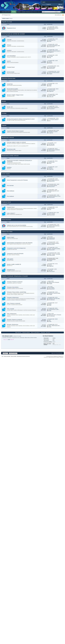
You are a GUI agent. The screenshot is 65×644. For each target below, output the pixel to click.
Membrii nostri (52, 208)
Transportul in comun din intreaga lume (16, 248)
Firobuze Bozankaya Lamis (54, 46)
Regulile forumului (7, 22)
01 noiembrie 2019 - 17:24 (54, 225)
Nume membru (34, 338)
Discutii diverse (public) (12, 89)
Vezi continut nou (58, 15)
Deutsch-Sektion (52, 95)
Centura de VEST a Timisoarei (55, 315)
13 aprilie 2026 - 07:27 (53, 325)
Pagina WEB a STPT (6, 12)
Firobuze (9, 45)
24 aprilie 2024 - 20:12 (53, 149)
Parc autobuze (10, 196)
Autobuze (9, 50)
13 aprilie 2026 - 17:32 (53, 106)
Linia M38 (51, 56)
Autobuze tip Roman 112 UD (54, 196)
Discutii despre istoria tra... (54, 180)
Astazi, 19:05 (51, 281)
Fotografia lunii (52, 238)
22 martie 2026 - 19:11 (53, 248)
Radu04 (51, 63)
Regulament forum (11, 28)
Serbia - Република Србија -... (55, 249)
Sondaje (4, 113)
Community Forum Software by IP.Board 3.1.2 (55, 356)
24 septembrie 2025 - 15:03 (54, 253)
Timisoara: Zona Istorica (13, 287)
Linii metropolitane (11, 56)
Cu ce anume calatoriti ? (54, 120)
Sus (2, 356)
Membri (19, 12)
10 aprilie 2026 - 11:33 (53, 207)
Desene (50, 265)
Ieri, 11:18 (50, 237)
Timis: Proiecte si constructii (14, 303)
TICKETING (10, 84)
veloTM (50, 62)
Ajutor (60, 4)
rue (50, 121)
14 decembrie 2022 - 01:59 (54, 71)
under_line (51, 97)
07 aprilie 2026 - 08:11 (53, 161)
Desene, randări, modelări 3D (14, 264)
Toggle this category (62, 22)
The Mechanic (52, 300)
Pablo (50, 86)
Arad (49, 320)
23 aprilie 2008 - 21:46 (53, 27)
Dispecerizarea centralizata (54, 150)
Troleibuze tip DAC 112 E (54, 191)
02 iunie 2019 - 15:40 (53, 190)
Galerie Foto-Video (7, 232)
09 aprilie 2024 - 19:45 (53, 55)
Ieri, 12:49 (50, 287)
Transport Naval (11, 67)
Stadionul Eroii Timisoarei (54, 282)
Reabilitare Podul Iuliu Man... (54, 299)
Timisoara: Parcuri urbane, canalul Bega (16, 292)
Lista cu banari (52, 214)
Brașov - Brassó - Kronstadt (54, 254)
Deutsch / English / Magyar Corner (15, 95)
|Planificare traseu (30, 12)
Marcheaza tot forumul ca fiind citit (23, 356)
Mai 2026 (50, 270)
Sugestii (4, 125)
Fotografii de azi (11, 270)
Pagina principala (7, 356)
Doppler (51, 74)
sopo (9, 339)
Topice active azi (18, 332)
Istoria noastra (6, 174)
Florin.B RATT (52, 29)
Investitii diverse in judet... (54, 309)
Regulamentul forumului (53, 28)
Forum (14, 12)
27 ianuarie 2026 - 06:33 (53, 89)
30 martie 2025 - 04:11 (53, 264)
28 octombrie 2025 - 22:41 (54, 66)
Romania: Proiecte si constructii (14, 320)
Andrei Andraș (52, 255)
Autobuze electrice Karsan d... (55, 51)
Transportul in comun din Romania (15, 254)
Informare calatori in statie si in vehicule (16, 142)
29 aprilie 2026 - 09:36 (53, 319)
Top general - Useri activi (45, 332)
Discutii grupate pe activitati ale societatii (13, 34)
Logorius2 (51, 133)
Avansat (64, 12)
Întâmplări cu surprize (53, 132)
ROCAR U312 (51, 162)
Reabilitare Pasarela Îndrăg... (55, 293)
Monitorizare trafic (11, 149)
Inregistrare (49, 4)
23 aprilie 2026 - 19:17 (53, 303)
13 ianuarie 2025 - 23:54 (53, 118)
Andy (50, 58)
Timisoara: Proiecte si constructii (15, 282)
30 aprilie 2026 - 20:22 (53, 297)
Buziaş (50, 304)
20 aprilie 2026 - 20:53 (53, 44)
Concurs (11, 18)
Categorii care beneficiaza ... (54, 226)
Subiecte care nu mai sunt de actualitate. (17, 225)
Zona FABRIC (51, 288)
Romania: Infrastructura (13, 325)
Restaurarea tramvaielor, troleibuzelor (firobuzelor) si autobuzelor (19, 161)
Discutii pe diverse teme (8, 78)
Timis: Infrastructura (12, 314)
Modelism (9, 167)
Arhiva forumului (6, 220)
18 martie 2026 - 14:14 (53, 84)
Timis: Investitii (10, 309)
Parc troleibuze (10, 191)
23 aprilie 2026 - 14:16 (53, 292)
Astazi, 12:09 (51, 314)
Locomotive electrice (53, 186)
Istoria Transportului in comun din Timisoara (17, 180)
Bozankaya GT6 (52, 40)
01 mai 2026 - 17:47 (52, 143)
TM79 (50, 163)
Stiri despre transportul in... (54, 108)
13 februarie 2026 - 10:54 (54, 213)
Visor (50, 192)
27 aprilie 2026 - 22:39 (53, 50)
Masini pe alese (52, 90)
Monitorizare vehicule (8, 137)
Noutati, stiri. (10, 107)
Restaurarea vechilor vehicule (10, 156)
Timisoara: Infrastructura (13, 297)
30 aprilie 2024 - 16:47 (53, 167)
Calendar (24, 12)
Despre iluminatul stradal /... (54, 73)
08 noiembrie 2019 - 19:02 (54, 184)
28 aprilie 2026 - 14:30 (53, 61)
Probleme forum (6, 202)
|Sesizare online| (37, 12)
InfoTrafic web (51, 144)
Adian (50, 41)
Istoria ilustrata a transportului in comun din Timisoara (20, 243)
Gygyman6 (51, 91)
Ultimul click (27, 338)
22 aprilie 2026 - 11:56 (53, 39)
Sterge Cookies (14, 356)
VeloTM (9, 61)
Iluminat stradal (11, 72)
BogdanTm (51, 52)
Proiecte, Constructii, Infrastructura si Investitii (15, 276)
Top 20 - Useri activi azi (35, 332)
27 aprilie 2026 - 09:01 (53, 308)
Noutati (50, 85)
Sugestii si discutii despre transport (15, 131)
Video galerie (10, 259)
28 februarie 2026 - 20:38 (54, 131)
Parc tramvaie (10, 186)
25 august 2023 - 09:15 (53, 94)
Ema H (54, 342)
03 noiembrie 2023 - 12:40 (54, 195)
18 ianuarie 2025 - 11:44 (53, 242)
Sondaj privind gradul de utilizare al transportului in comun (21, 119)
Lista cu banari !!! (11, 213)
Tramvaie (9, 40)
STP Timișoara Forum (6, 15)
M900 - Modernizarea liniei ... (55, 326)
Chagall (50, 284)
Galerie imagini (10, 237)
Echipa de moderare (26, 332)
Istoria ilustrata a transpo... (54, 243)
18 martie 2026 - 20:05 (53, 179)
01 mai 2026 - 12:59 (52, 269)
